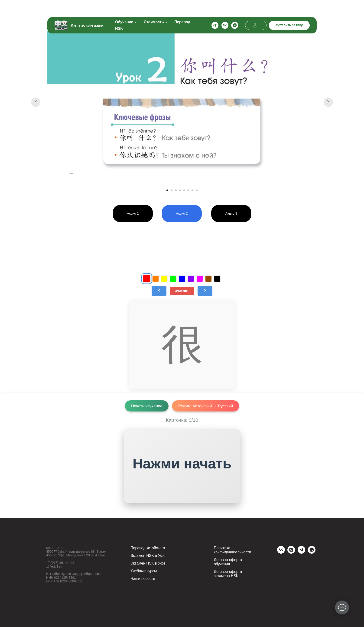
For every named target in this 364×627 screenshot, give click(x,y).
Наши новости (143, 579)
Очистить (182, 291)
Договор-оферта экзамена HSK (228, 574)
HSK (119, 14)
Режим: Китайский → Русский (206, 406)
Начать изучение (146, 406)
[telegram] (215, 10)
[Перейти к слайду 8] (197, 190)
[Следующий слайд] (328, 102)
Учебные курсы (144, 571)
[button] (289, 10)
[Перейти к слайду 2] (172, 190)
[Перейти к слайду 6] (188, 190)
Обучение (124, 7)
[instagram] (291, 553)
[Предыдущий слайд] (36, 102)
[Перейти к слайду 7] (192, 190)
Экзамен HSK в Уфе (148, 556)
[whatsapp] (235, 10)
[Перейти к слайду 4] (180, 190)
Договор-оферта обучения (228, 562)
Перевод (182, 7)
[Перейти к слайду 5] (184, 190)
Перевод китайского (148, 548)
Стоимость (154, 7)
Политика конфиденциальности (232, 550)
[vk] (225, 10)
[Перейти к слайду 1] (167, 190)
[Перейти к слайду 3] (176, 190)
